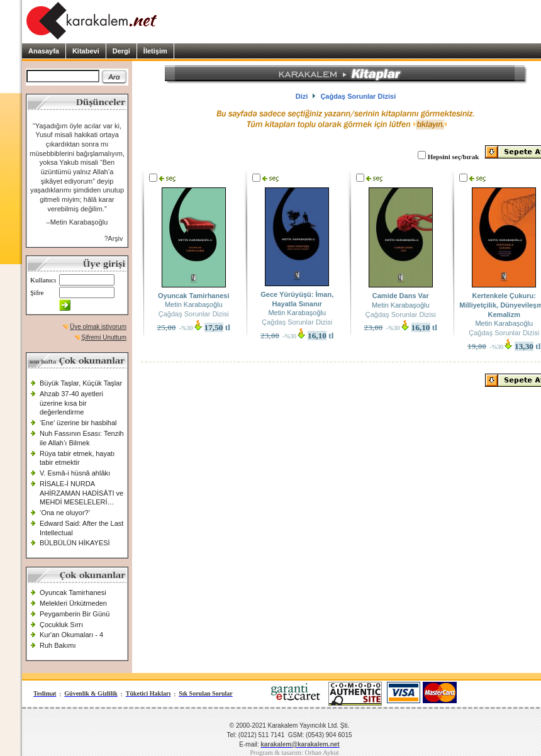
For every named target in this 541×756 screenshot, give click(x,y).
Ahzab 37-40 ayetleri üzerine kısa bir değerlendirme (71, 403)
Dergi (121, 51)
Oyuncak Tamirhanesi (73, 592)
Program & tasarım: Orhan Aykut (294, 753)
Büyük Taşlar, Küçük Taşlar (81, 383)
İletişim (155, 51)
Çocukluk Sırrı (61, 625)
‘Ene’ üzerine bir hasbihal (78, 423)
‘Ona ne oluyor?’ (65, 513)
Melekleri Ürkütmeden (73, 603)
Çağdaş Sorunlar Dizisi (194, 314)
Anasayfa (44, 51)
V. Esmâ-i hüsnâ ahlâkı (75, 473)
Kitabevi (86, 51)
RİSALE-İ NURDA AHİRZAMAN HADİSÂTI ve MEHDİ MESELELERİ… (81, 493)
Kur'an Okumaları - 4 (71, 635)
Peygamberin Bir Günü (75, 614)
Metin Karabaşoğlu (194, 304)
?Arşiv (114, 238)
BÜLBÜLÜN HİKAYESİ (75, 543)
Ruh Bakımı (58, 645)
